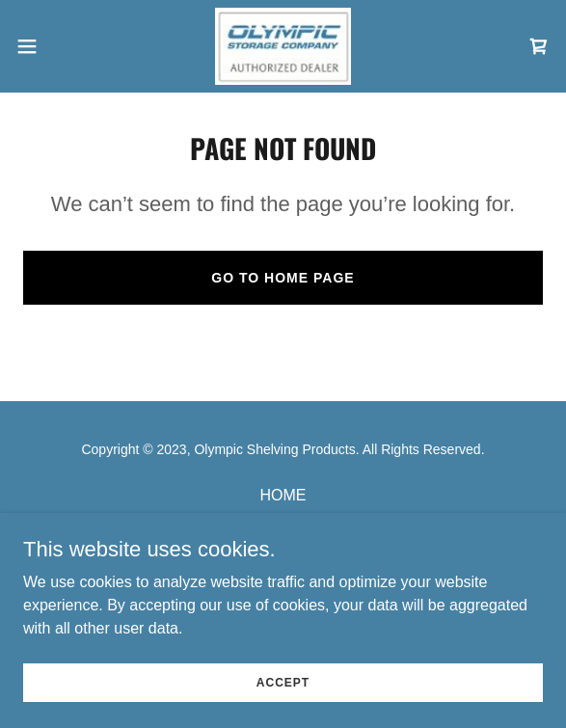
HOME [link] (283, 495)
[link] (283, 46)
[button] (49, 46)
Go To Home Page (283, 278)
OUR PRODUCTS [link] (283, 520)
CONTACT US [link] (283, 545)
